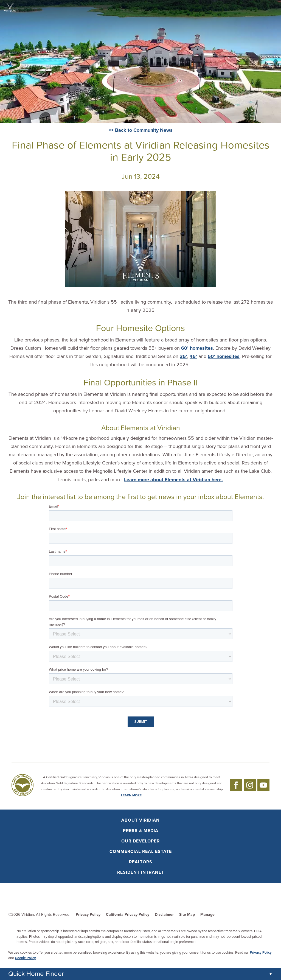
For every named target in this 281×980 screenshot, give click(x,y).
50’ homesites (224, 356)
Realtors (141, 862)
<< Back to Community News (141, 130)
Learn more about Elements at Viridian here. (173, 480)
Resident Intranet (141, 872)
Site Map (187, 915)
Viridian (28, 915)
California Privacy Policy (128, 915)
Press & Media (141, 831)
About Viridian (140, 820)
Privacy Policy (88, 915)
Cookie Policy (25, 958)
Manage (207, 915)
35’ (183, 356)
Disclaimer (164, 915)
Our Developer (140, 841)
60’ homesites (197, 348)
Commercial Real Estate (141, 852)
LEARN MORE (131, 795)
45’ (193, 356)
